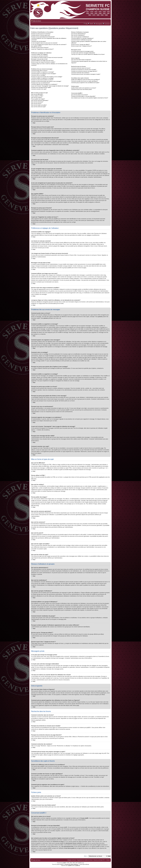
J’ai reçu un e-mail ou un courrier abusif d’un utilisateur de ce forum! (88, 54)
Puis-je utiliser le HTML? (37, 96)
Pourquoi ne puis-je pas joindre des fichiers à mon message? (46, 81)
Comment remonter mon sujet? (39, 89)
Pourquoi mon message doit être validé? (41, 87)
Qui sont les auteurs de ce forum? (80, 95)
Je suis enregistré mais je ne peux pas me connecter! (44, 43)
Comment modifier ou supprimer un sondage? (43, 78)
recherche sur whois (58, 841)
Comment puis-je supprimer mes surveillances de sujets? (85, 83)
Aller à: (86, 856)
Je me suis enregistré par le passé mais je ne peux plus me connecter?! (49, 45)
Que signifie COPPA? (37, 46)
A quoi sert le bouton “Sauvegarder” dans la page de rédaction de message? (50, 86)
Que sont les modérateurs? (78, 35)
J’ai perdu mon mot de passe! (38, 41)
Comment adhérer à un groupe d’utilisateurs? (82, 38)
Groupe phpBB (84, 818)
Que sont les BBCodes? (37, 94)
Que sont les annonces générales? (40, 100)
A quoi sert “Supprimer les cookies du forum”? (42, 49)
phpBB (64, 863)
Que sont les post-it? (36, 104)
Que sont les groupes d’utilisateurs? (80, 37)
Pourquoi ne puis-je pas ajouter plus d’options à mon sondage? (47, 77)
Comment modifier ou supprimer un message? (43, 72)
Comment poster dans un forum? (39, 70)
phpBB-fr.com (71, 865)
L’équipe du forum (72, 860)
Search (91, 24)
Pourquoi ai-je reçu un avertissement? (41, 83)
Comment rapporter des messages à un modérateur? (44, 84)
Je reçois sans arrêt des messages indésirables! (83, 53)
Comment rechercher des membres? (80, 73)
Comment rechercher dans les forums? (81, 68)
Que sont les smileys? (37, 97)
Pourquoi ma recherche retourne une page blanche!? (84, 71)
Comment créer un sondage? (38, 75)
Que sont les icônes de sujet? (38, 107)
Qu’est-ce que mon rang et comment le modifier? (43, 62)
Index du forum (37, 21)
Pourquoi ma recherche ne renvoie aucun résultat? (84, 70)
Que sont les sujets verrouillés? (39, 105)
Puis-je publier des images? (38, 99)
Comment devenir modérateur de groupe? (82, 40)
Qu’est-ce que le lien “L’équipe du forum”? (82, 46)
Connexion (107, 24)
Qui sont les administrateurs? (78, 34)
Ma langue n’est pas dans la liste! (39, 59)
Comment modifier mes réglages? (40, 54)
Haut (34, 123)
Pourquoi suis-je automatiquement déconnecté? (43, 37)
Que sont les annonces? (37, 102)
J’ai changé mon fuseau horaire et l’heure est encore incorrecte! (47, 57)
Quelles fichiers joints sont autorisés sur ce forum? (84, 88)
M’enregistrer (99, 24)
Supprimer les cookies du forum (85, 860)
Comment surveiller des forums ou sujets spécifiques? (85, 81)
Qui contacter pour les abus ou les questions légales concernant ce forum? (90, 98)
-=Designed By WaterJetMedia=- (71, 864)
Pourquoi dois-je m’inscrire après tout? (41, 35)
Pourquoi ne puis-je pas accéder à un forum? (42, 80)
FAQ (86, 24)
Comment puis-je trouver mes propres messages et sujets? (86, 74)
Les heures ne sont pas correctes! (40, 56)
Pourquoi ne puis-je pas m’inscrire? (40, 48)
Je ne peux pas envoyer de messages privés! (82, 51)
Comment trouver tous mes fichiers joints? (82, 89)
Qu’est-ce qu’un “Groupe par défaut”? (81, 45)
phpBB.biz (78, 865)
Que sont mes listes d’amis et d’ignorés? (81, 60)
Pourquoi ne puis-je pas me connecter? (41, 34)
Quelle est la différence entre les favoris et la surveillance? (86, 80)
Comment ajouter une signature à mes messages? (44, 74)
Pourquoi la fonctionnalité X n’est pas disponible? (83, 96)
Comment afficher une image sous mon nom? (42, 61)
